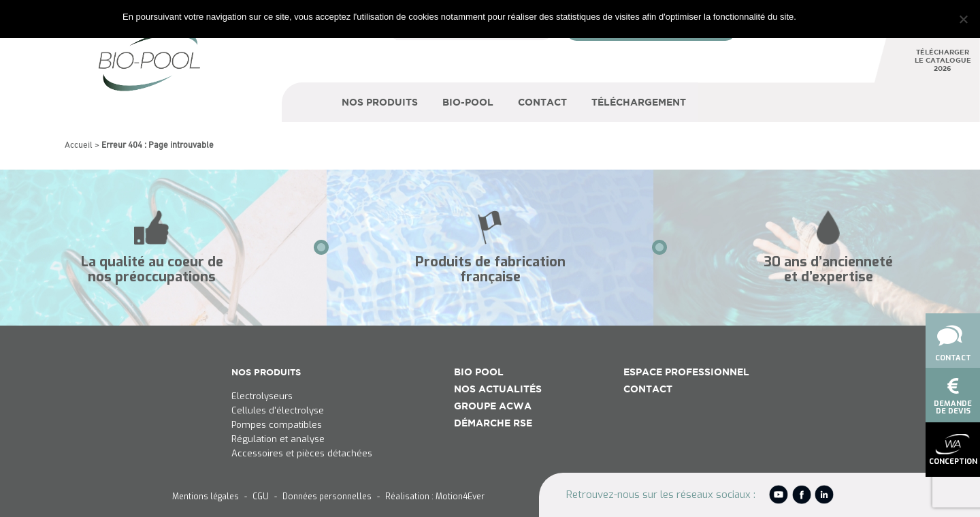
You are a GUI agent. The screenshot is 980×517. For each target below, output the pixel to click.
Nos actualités (498, 389)
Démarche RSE (493, 423)
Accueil (79, 145)
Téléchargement (639, 102)
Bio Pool (479, 372)
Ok (809, 17)
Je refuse (839, 17)
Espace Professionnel (686, 372)
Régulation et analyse (278, 439)
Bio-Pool (468, 102)
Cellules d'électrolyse (278, 411)
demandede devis (953, 396)
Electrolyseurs (262, 396)
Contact (950, 342)
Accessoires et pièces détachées (302, 454)
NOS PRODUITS (266, 372)
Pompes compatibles (277, 425)
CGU (261, 497)
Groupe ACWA (493, 406)
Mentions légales (206, 497)
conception (953, 450)
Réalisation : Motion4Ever (435, 497)
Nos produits (380, 102)
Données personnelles (327, 497)
